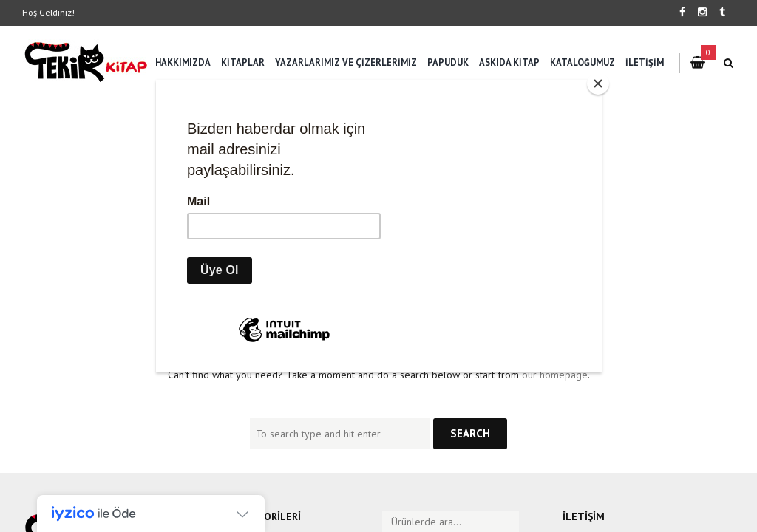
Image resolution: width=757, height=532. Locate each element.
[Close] (598, 83)
